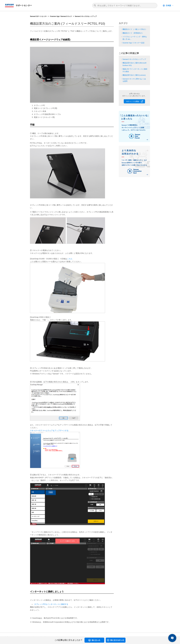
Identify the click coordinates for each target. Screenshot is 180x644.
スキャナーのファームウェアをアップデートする (49, 430)
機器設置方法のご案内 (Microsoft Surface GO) (134, 64)
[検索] (126, 6)
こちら (70, 259)
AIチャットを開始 (133, 101)
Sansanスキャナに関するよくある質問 (134, 80)
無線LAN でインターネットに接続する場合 (135, 70)
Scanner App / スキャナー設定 (133, 43)
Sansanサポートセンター (39, 16)
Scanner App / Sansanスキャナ (61, 16)
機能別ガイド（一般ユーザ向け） (135, 29)
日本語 (168, 5)
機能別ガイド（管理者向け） (133, 33)
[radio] (94, 640)
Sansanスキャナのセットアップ (86, 16)
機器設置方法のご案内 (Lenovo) (134, 75)
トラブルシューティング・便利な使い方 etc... (135, 38)
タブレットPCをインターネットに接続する (51, 604)
